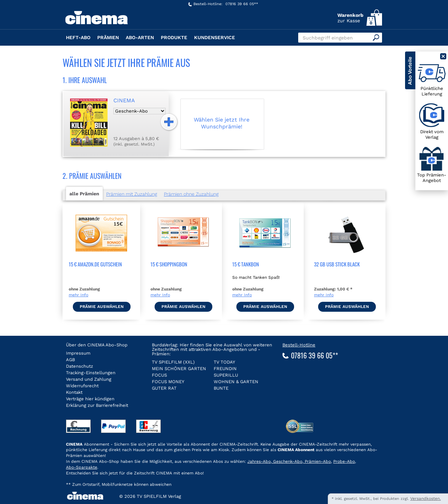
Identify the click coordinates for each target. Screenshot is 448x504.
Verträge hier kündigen (90, 399)
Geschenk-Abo (287, 461)
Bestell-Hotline (299, 345)
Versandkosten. (425, 499)
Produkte (174, 37)
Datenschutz (80, 366)
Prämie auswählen (102, 307)
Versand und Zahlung (89, 379)
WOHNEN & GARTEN (236, 382)
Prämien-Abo (317, 461)
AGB (70, 360)
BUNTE (221, 388)
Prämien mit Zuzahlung (132, 194)
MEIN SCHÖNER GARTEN (179, 369)
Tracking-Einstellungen (91, 373)
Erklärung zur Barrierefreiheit (97, 405)
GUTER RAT (164, 388)
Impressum (78, 353)
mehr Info (79, 295)
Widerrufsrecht (82, 386)
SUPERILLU (226, 375)
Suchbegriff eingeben (328, 38)
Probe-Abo (344, 461)
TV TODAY (224, 362)
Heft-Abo (78, 37)
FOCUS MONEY (168, 382)
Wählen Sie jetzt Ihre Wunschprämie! (222, 123)
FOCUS (159, 375)
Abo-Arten (140, 37)
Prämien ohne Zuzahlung (191, 194)
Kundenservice (215, 37)
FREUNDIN (225, 369)
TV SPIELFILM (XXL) (173, 362)
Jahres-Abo (259, 461)
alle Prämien (84, 194)
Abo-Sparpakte (82, 467)
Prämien (108, 37)
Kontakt (74, 392)
